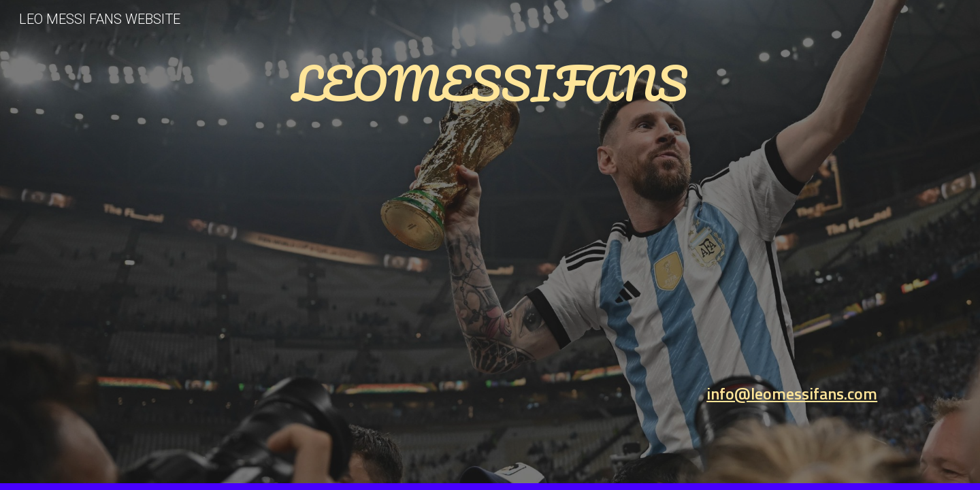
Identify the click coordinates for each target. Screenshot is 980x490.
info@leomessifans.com (792, 393)
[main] (490, 226)
